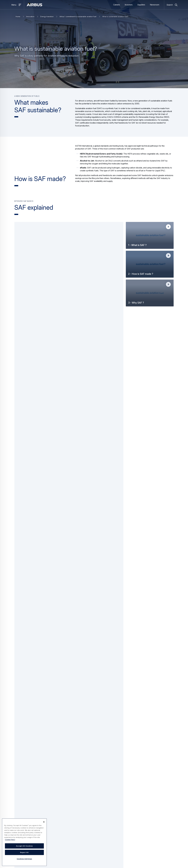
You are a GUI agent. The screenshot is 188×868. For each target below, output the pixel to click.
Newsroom (155, 5)
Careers (117, 5)
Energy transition (47, 17)
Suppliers (141, 5)
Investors (129, 5)
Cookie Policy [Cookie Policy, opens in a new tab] (10, 840)
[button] (150, 235)
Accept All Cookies (24, 846)
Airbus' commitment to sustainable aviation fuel (78, 17)
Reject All (24, 852)
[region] (24, 842)
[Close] (44, 822)
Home (18, 17)
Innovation (30, 17)
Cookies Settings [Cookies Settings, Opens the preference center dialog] (24, 859)
